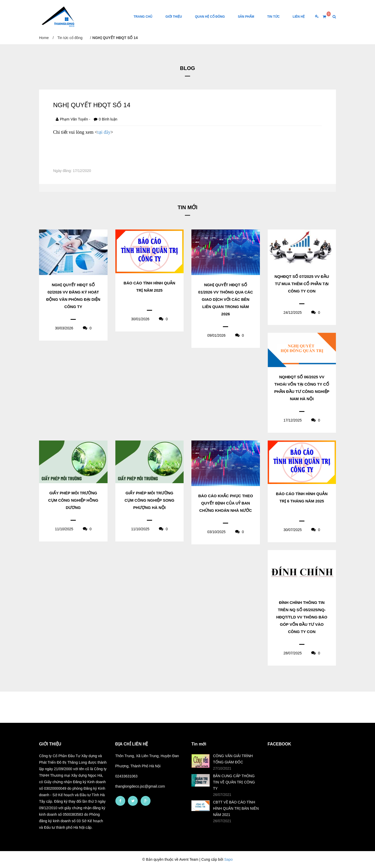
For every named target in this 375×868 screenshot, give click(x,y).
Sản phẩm (246, 17)
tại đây (104, 132)
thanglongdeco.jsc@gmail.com (140, 786)
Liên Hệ (299, 17)
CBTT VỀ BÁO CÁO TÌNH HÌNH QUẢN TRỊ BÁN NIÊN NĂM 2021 (236, 808)
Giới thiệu (174, 17)
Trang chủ (143, 17)
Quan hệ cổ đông (210, 17)
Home (44, 38)
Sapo (229, 859)
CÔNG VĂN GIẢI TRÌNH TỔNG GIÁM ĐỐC (233, 759)
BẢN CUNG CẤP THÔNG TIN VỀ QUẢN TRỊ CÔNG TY (234, 782)
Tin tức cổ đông (70, 38)
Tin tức (273, 17)
